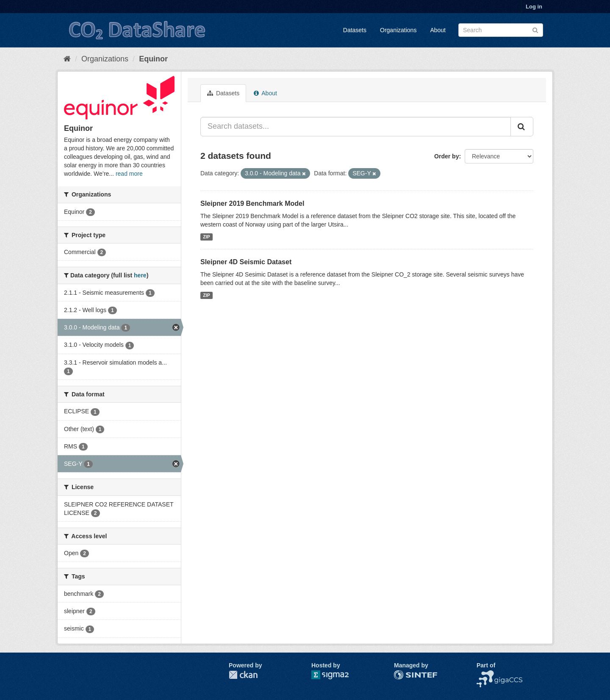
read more (129, 174)
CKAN (243, 675)
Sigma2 (337, 675)
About (438, 30)
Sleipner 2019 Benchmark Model (252, 203)
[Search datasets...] (356, 127)
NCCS (485, 675)
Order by (446, 156)
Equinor (153, 59)
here (140, 275)
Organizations (398, 30)
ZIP (206, 237)
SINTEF (405, 675)
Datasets (355, 30)
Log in (534, 7)
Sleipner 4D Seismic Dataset (246, 262)
